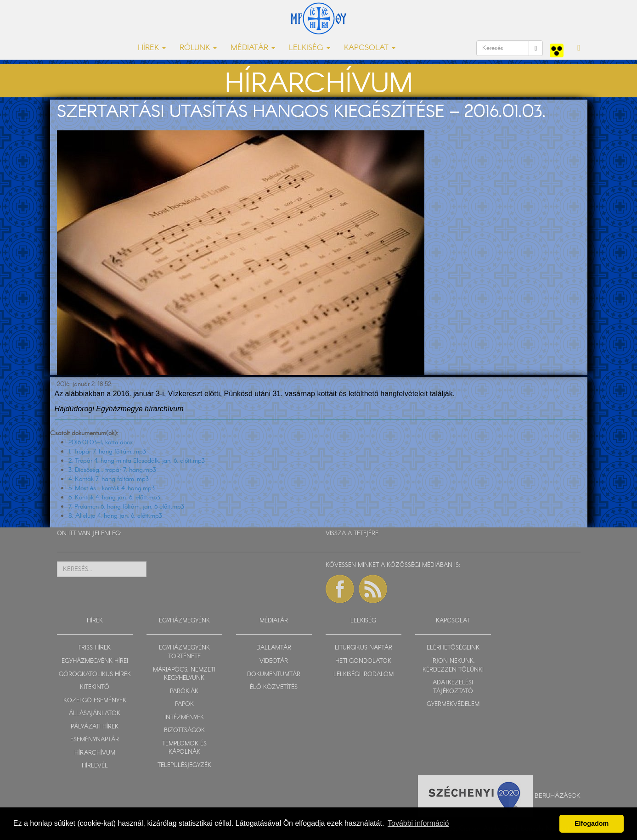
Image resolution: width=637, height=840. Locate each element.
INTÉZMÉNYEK (184, 718)
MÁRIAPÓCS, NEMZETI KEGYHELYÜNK (184, 674)
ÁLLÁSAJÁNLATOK (95, 714)
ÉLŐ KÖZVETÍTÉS (274, 687)
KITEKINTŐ (95, 687)
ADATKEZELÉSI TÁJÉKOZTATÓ (453, 687)
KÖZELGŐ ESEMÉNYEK (95, 701)
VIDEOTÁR (274, 661)
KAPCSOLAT (453, 621)
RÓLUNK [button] (198, 48)
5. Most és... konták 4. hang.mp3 (112, 488)
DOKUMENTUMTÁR (274, 675)
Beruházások (558, 796)
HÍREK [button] (152, 48)
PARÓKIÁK (184, 692)
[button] (579, 48)
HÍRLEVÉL (95, 766)
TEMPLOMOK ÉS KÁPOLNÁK (184, 748)
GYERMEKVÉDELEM (453, 704)
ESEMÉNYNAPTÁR (95, 740)
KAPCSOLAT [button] (370, 48)
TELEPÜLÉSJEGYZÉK (184, 765)
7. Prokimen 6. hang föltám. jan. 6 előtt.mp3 (126, 507)
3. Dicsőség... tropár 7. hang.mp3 (112, 470)
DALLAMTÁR (274, 648)
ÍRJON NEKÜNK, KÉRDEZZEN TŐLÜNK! (453, 666)
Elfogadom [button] (592, 823)
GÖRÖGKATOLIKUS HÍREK (95, 675)
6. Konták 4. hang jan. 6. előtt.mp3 (114, 498)
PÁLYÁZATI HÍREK (95, 727)
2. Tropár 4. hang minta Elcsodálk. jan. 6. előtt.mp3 (137, 461)
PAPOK (184, 704)
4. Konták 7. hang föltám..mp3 (109, 479)
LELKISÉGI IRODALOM (364, 675)
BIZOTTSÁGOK (184, 731)
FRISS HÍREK (95, 648)
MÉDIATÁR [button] (253, 48)
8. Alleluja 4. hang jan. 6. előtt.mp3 (115, 516)
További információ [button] (418, 823)
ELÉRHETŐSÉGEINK (453, 648)
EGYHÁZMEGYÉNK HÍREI (95, 661)
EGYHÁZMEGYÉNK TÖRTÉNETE (184, 652)
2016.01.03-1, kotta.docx (101, 442)
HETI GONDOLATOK (363, 661)
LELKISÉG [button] (310, 48)
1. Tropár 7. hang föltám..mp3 (107, 452)
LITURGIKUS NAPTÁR (364, 648)
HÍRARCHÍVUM (95, 753)
